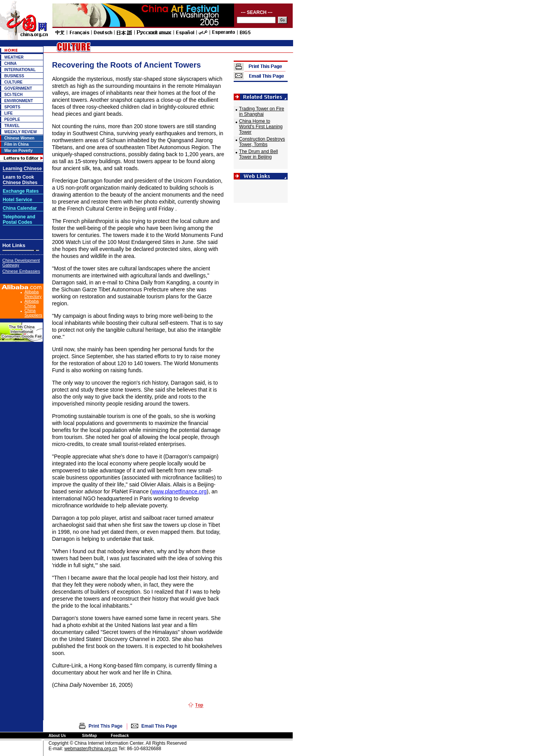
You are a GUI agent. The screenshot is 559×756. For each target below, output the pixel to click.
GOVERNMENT (18, 88)
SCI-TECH (13, 95)
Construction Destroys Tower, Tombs (262, 142)
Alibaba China (32, 303)
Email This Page (159, 726)
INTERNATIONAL (20, 70)
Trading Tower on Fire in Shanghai (262, 111)
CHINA (10, 64)
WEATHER (14, 57)
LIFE (9, 113)
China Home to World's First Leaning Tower (261, 127)
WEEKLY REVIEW (21, 132)
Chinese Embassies (21, 271)
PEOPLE (12, 119)
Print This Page (105, 726)
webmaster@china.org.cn (91, 749)
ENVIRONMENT (19, 101)
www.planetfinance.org (179, 491)
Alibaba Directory (33, 294)
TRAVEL (12, 126)
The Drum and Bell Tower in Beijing (259, 154)
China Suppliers (33, 313)
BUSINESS (14, 76)
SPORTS (12, 107)
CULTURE (13, 82)
